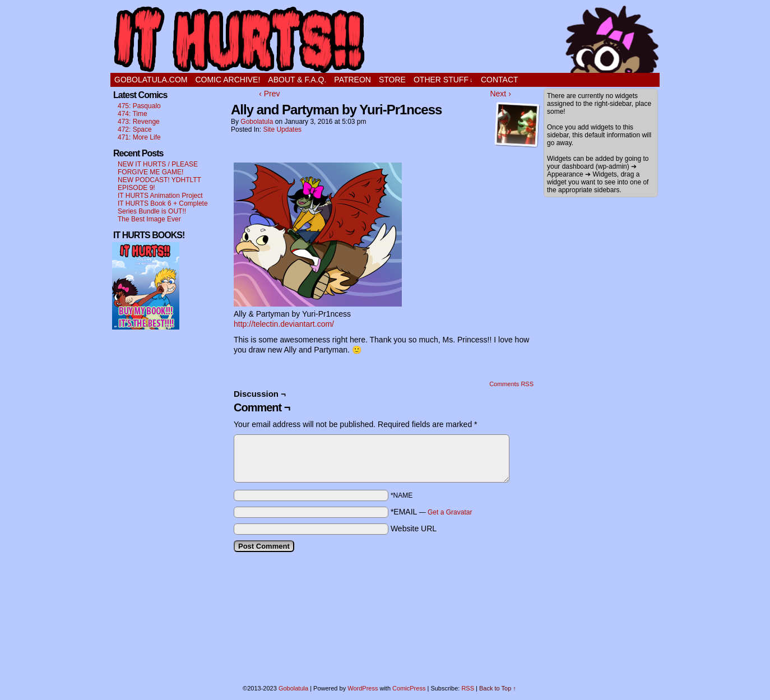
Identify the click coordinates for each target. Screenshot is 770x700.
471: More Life (139, 137)
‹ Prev (269, 94)
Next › (500, 94)
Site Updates (282, 129)
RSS (468, 688)
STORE (392, 80)
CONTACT (500, 80)
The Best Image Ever (149, 219)
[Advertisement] (146, 505)
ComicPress (409, 688)
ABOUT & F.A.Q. (297, 80)
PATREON (352, 80)
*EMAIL (432, 512)
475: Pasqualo (139, 106)
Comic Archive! (228, 80)
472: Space (135, 129)
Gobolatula (257, 122)
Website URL (414, 529)
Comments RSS (511, 384)
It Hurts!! (385, 39)
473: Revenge (139, 122)
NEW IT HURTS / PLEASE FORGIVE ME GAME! (158, 168)
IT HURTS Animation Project (160, 196)
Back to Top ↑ (498, 688)
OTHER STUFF (443, 80)
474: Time (133, 114)
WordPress (363, 688)
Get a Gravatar (450, 512)
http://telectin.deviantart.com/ (284, 324)
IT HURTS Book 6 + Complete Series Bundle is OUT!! (163, 207)
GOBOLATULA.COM (151, 80)
